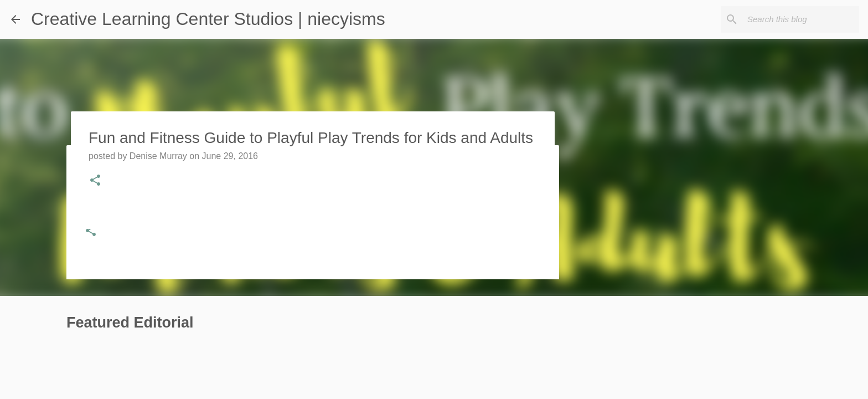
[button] (91, 232)
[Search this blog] (801, 19)
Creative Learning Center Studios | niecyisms (208, 19)
